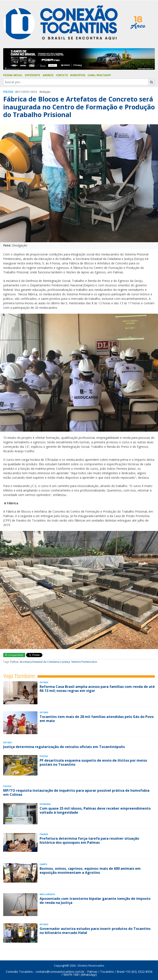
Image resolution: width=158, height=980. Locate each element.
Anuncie (48, 75)
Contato (62, 75)
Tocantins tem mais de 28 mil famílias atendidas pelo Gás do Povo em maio (97, 719)
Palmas (44, 834)
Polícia (14, 662)
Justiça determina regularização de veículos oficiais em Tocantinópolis (64, 747)
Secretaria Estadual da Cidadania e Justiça (45, 662)
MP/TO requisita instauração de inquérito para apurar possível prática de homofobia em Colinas (76, 792)
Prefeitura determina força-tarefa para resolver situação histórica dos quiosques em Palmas (89, 840)
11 (20, 92)
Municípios (78, 75)
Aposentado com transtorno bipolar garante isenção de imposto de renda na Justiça (95, 901)
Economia (45, 804)
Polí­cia (8, 92)
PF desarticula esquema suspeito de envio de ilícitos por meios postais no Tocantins (93, 762)
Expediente (33, 75)
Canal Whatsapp (99, 75)
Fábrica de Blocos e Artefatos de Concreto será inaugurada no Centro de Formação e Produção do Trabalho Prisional (79, 107)
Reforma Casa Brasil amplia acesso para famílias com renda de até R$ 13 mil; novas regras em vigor (97, 689)
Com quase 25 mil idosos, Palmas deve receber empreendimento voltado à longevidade (95, 810)
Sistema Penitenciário (84, 662)
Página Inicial (13, 75)
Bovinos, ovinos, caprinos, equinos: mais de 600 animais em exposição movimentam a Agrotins (90, 871)
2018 (26, 92)
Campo (43, 864)
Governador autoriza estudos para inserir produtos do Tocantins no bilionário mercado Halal (95, 931)
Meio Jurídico (47, 894)
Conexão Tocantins (19, 972)
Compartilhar (14, 655)
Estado (44, 682)
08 (16, 92)
